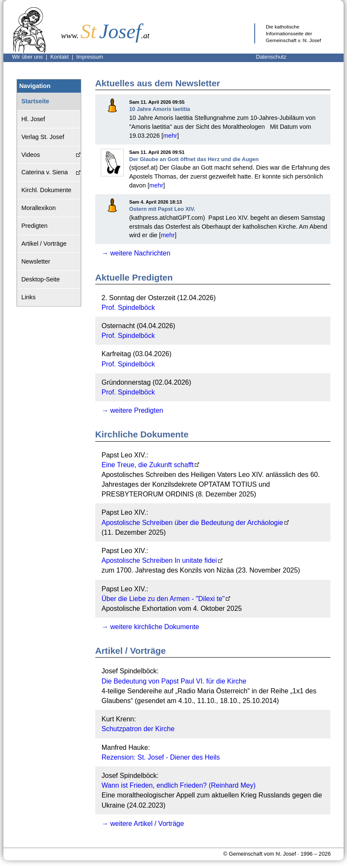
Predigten (34, 226)
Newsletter (36, 261)
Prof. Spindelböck (128, 308)
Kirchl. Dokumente (46, 190)
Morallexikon (38, 208)
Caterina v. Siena (44, 172)
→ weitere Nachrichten (136, 253)
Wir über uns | (31, 57)
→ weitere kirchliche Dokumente (150, 627)
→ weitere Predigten (132, 410)
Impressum (90, 57)
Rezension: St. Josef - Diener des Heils (161, 757)
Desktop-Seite (40, 279)
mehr (170, 136)
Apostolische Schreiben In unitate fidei (159, 560)
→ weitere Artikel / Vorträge (143, 824)
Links (28, 297)
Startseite (35, 101)
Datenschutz (271, 57)
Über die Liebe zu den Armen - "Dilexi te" (163, 599)
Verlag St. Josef (43, 137)
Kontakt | (63, 57)
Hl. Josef (33, 119)
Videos (31, 155)
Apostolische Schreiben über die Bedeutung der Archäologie (192, 523)
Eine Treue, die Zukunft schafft (148, 465)
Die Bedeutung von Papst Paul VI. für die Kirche (174, 681)
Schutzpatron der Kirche (138, 729)
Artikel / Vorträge (44, 244)
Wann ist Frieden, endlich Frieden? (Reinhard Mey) (179, 785)
